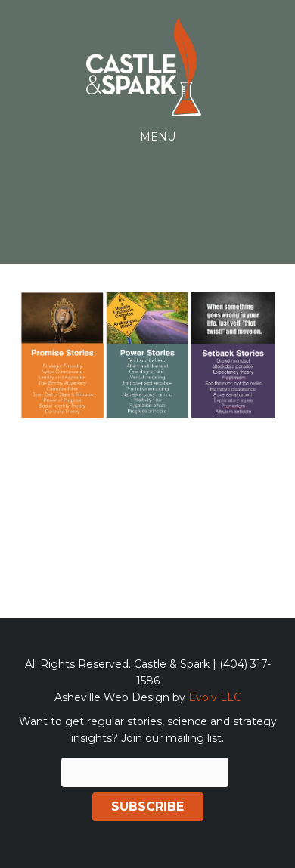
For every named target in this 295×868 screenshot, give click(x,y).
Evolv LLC (215, 697)
